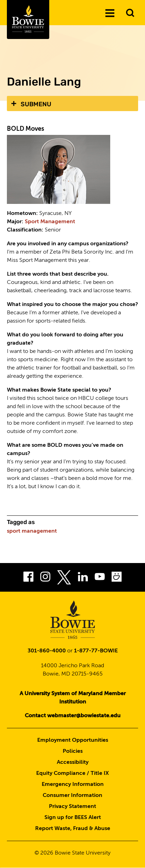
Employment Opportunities (73, 740)
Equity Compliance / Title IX (72, 773)
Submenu (36, 104)
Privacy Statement (72, 807)
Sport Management (50, 222)
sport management (32, 531)
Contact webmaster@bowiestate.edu (73, 716)
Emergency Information (73, 785)
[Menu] (110, 13)
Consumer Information (72, 796)
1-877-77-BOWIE (96, 651)
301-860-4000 (47, 651)
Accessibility (73, 762)
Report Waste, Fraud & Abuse (73, 829)
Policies (73, 751)
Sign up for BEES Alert (73, 818)
